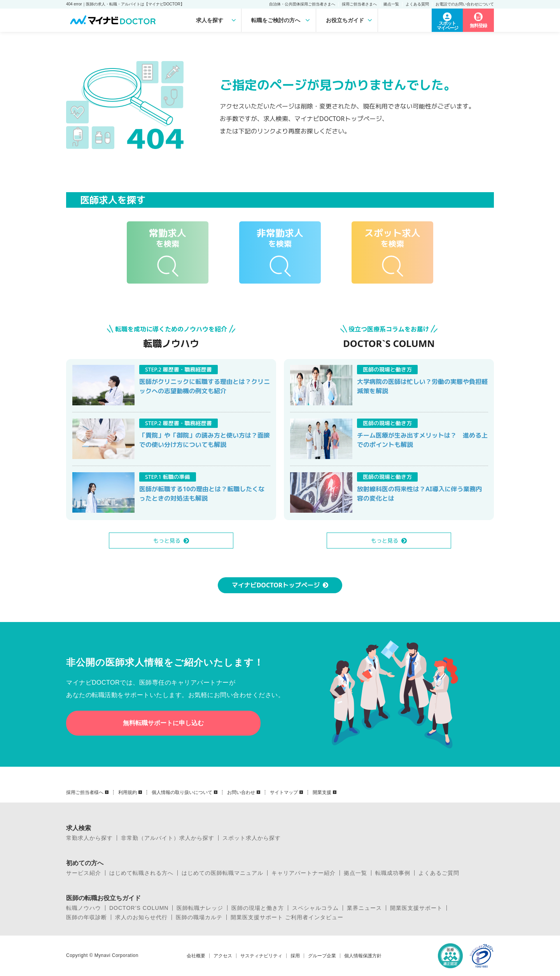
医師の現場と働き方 (258, 908)
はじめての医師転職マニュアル (222, 873)
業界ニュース (364, 908)
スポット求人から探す (252, 838)
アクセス (223, 956)
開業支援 (322, 792)
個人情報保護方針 (363, 956)
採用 (295, 956)
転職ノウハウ (84, 908)
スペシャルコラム (315, 908)
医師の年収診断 (87, 917)
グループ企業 (322, 956)
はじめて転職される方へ (141, 873)
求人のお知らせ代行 (141, 917)
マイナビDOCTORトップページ (276, 585)
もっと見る (167, 541)
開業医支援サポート (416, 908)
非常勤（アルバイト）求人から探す (168, 838)
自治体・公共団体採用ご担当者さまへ (302, 4)
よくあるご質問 (439, 873)
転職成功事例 (393, 873)
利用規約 (128, 792)
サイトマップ (284, 792)
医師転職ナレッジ (200, 908)
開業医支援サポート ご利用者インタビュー (287, 917)
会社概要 (196, 956)
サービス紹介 (84, 873)
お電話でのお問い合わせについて (465, 4)
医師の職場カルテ (199, 917)
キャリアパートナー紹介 (304, 873)
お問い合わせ (241, 792)
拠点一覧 (391, 4)
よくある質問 (417, 4)
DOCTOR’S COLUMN (139, 908)
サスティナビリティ (261, 956)
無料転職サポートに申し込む (163, 723)
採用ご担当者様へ (85, 792)
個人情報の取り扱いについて (182, 792)
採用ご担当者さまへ (359, 4)
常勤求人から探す (89, 838)
